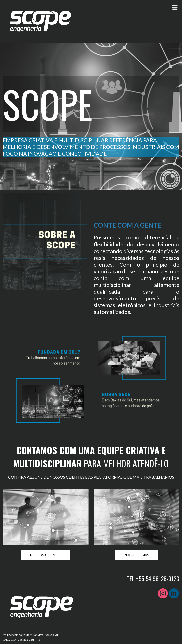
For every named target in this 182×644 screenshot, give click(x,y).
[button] (46, 555)
